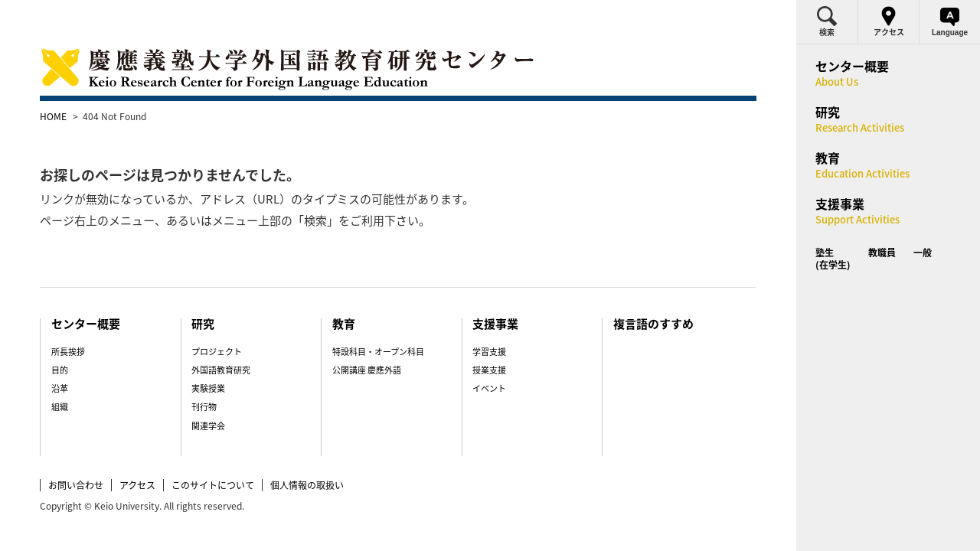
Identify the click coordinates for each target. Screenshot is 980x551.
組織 (91, 377)
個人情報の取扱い (340, 455)
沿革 (91, 359)
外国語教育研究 (240, 340)
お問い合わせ (109, 455)
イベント (483, 359)
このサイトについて (246, 455)
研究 (223, 294)
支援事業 (491, 294)
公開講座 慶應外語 (373, 340)
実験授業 (227, 359)
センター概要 (119, 294)
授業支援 (483, 340)
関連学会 (227, 396)
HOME (86, 116)
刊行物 (223, 377)
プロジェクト (236, 322)
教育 (351, 294)
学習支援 (483, 322)
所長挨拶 (100, 322)
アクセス (170, 455)
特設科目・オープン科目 (384, 322)
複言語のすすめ (636, 294)
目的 (91, 340)
